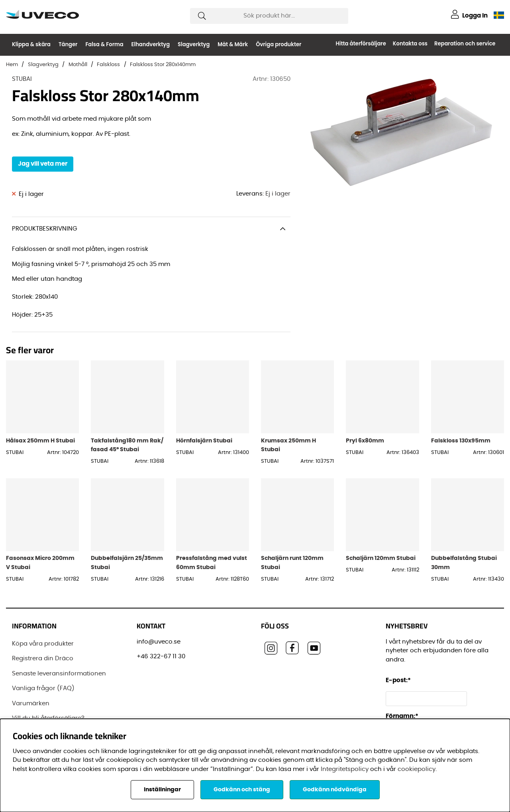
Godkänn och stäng (242, 790)
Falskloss (108, 65)
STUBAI (22, 79)
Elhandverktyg (151, 44)
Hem (12, 65)
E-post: (399, 680)
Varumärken (31, 703)
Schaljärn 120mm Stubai (381, 558)
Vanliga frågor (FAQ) (43, 688)
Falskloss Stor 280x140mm (163, 65)
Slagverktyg (194, 44)
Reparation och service (465, 44)
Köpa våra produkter (43, 644)
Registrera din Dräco (43, 658)
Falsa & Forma (104, 44)
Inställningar (162, 790)
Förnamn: (402, 716)
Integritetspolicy (345, 769)
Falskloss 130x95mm (461, 441)
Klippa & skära (31, 44)
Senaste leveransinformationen (59, 674)
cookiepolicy (417, 769)
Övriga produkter (279, 44)
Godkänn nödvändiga (335, 790)
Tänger (68, 44)
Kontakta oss (410, 44)
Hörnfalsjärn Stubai (204, 441)
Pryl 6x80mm (365, 441)
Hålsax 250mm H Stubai (40, 441)
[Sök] (269, 16)
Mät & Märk (233, 44)
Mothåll (78, 65)
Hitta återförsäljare (361, 44)
